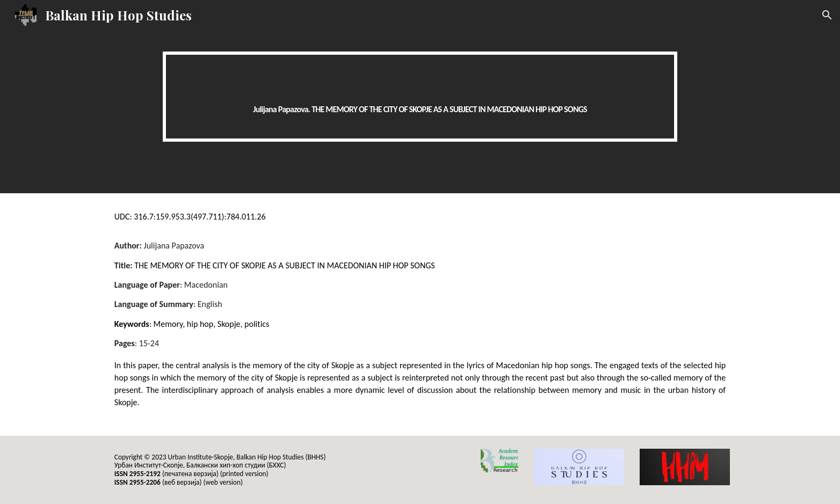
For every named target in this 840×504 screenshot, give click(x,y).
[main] (420, 97)
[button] (827, 15)
